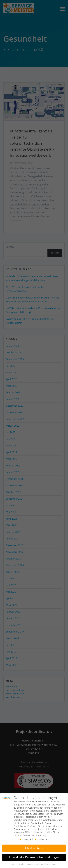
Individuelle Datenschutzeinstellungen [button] (34, 856)
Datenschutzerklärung (36, 863)
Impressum (51, 863)
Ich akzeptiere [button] (34, 847)
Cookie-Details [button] (18, 863)
